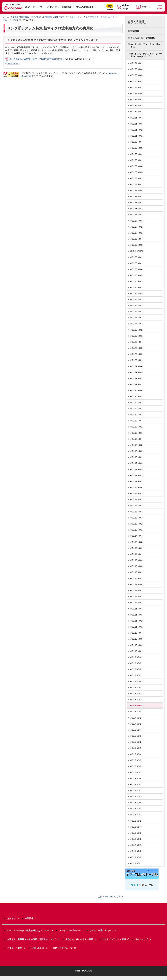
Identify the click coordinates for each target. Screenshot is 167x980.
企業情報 (67, 7)
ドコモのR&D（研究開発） (41, 17)
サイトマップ (141, 939)
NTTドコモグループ (65, 948)
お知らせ (52, 7)
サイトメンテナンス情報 (116, 939)
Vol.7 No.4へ (13, 64)
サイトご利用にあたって (101, 931)
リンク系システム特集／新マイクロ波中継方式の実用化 (36, 59)
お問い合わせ (38, 948)
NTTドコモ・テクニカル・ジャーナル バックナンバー (146, 55)
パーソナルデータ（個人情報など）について (28, 931)
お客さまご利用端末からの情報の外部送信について (32, 939)
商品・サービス (34, 7)
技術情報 (24, 17)
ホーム (6, 17)
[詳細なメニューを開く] (160, 7)
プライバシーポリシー (70, 931)
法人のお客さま (85, 7)
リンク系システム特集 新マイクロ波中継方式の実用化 (50, 28)
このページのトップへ (109, 897)
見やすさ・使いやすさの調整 (79, 939)
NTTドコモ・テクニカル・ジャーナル (71, 17)
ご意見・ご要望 (15, 948)
